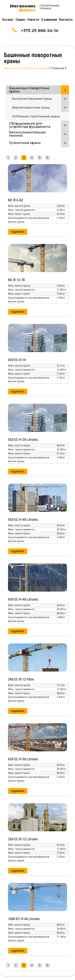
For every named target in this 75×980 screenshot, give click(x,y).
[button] (18, 232)
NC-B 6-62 (15, 200)
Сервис (20, 20)
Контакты (66, 20)
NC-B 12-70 (16, 280)
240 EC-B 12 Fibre (21, 679)
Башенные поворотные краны (26, 68)
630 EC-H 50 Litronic (23, 759)
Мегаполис (23, 8)
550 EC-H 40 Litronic (23, 520)
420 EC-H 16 (17, 360)
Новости (33, 20)
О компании (49, 20)
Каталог (8, 20)
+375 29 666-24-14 (40, 31)
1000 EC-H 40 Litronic (24, 919)
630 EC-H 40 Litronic (23, 599)
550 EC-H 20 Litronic (23, 440)
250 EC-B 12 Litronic (23, 839)
